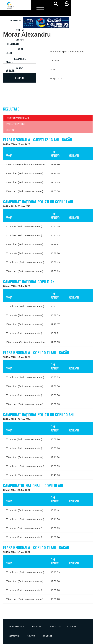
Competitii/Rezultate (20, 20)
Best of (11, 130)
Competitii (55, 627)
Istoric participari (17, 118)
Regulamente (20, 59)
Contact (47, 636)
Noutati (20, 68)
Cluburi (20, 39)
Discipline (36, 627)
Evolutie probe (16, 124)
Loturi (20, 49)
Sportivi (20, 30)
